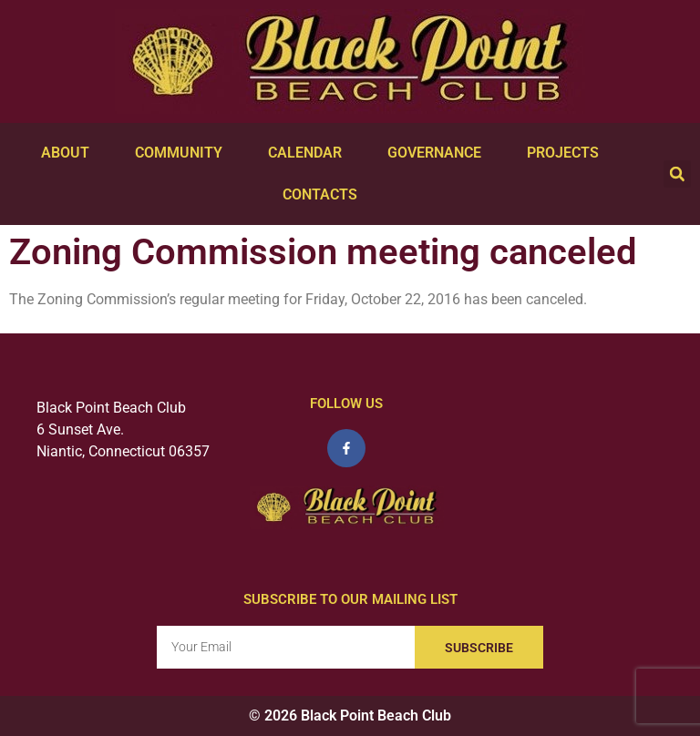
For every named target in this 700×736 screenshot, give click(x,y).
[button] (677, 174)
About (70, 153)
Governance (439, 153)
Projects (567, 153)
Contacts (324, 195)
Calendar (309, 153)
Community (183, 153)
